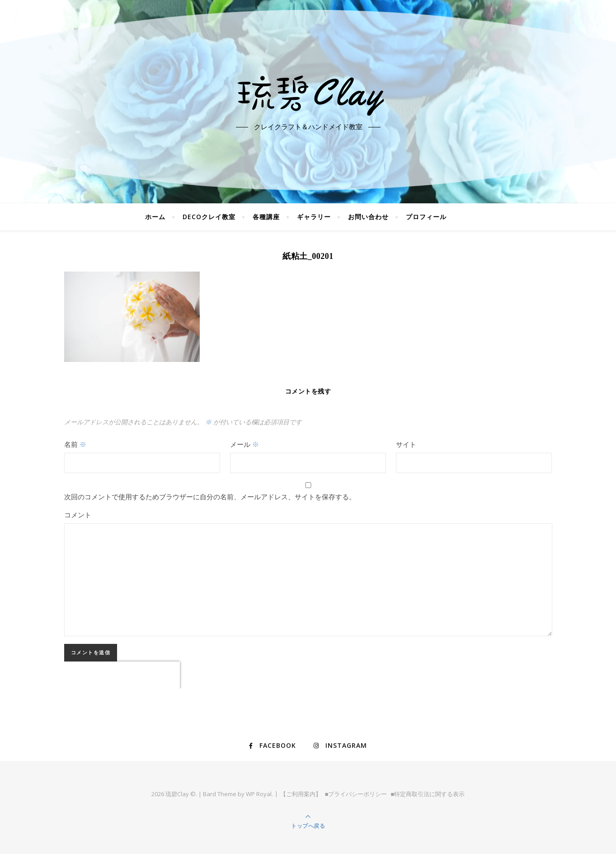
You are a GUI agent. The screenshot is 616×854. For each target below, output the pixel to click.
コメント (78, 515)
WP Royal (259, 794)
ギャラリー (314, 217)
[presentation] (122, 675)
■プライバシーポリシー (356, 794)
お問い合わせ (368, 217)
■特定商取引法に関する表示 (428, 794)
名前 (75, 444)
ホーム (155, 217)
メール (245, 444)
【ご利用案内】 (301, 794)
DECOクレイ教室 (209, 217)
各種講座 (266, 217)
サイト (406, 444)
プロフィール (426, 217)
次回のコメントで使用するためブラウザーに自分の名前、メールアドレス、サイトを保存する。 (210, 497)
